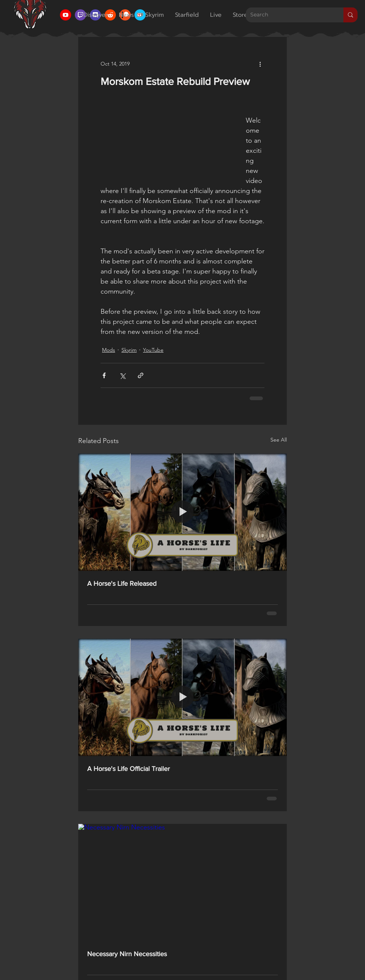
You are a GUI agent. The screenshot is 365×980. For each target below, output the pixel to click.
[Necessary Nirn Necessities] (182, 883)
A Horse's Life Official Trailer (128, 769)
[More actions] (260, 64)
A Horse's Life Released (122, 584)
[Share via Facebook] (104, 375)
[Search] (289, 15)
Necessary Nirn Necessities (127, 954)
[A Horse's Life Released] (182, 512)
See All (279, 440)
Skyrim (129, 350)
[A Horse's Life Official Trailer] (182, 697)
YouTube (153, 350)
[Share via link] (141, 375)
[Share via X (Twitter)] (122, 375)
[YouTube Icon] (66, 15)
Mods (109, 350)
